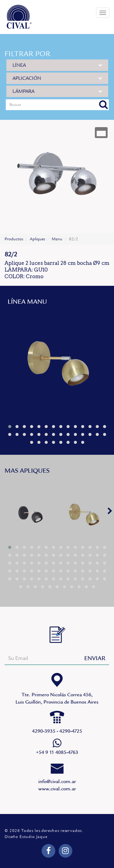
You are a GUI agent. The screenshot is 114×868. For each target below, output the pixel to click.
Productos (14, 239)
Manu (57, 239)
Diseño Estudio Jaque (26, 837)
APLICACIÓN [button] (57, 78)
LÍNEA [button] (57, 65)
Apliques (37, 239)
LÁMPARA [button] (57, 91)
